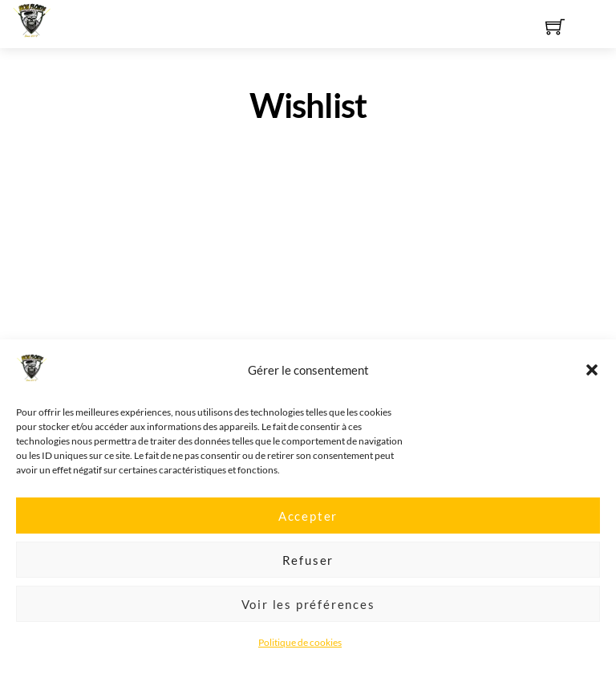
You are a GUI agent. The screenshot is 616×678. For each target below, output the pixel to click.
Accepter (308, 524)
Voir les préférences (308, 612)
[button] (592, 379)
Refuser (308, 568)
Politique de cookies (300, 650)
